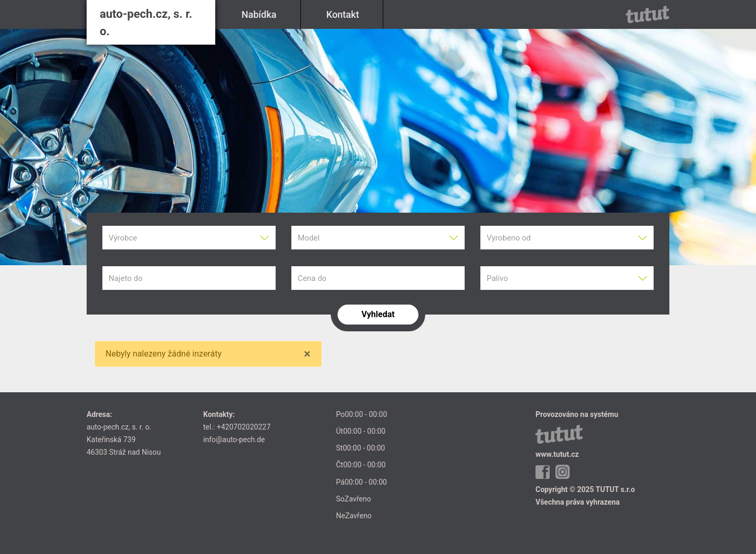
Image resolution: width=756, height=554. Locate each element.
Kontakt (343, 14)
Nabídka (259, 14)
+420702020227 (244, 427)
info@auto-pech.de (234, 440)
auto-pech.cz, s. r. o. (146, 23)
